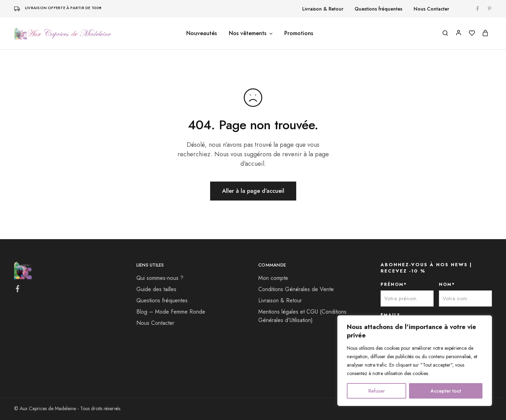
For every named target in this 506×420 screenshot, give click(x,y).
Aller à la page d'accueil (253, 191)
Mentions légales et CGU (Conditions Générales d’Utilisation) (302, 316)
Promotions (299, 33)
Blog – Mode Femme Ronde (171, 312)
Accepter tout (446, 391)
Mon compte (273, 278)
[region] (415, 361)
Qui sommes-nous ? (160, 278)
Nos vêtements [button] (251, 33)
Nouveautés (202, 33)
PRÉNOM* (394, 284)
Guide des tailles (156, 289)
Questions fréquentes (378, 9)
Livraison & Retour (323, 9)
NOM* (447, 284)
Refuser (377, 391)
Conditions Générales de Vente (296, 289)
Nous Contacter (431, 9)
